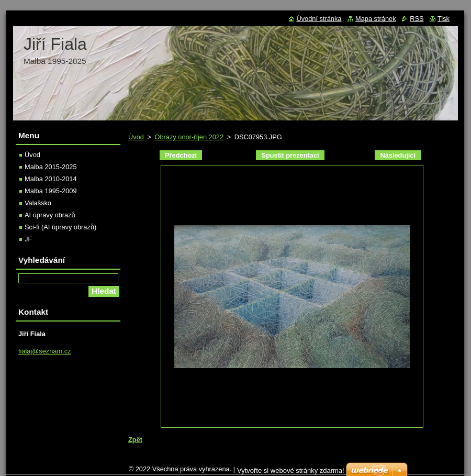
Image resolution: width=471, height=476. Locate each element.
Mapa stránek (376, 19)
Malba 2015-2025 (51, 167)
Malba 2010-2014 (51, 179)
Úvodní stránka (319, 19)
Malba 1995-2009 (51, 191)
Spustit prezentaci (290, 155)
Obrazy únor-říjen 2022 (189, 137)
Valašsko (38, 203)
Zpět (135, 440)
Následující (398, 155)
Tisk (444, 19)
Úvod (136, 137)
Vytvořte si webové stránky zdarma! (291, 471)
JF (28, 239)
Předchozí (181, 155)
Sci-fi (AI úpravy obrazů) (60, 227)
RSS (417, 19)
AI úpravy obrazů (50, 215)
